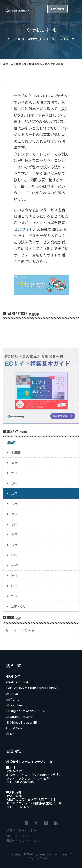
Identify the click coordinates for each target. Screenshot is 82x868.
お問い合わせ (57, 9)
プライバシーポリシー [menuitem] (21, 830)
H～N (15, 575)
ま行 (14, 524)
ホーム (8, 64)
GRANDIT (13, 676)
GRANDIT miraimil (19, 682)
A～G (15, 565)
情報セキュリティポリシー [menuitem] (24, 841)
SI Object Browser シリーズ (26, 711)
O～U (15, 586)
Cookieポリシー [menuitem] (17, 835)
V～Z (14, 596)
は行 (14, 514)
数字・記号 (18, 606)
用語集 (21, 64)
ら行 (14, 545)
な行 (14, 504)
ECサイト (25, 229)
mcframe (13, 699)
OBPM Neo (14, 728)
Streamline (14, 705)
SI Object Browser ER (22, 722)
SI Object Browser (19, 716)
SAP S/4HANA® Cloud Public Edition (32, 688)
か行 (14, 473)
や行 (14, 534)
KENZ (10, 734)
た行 (14, 493)
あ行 (14, 463)
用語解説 (36, 64)
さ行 (14, 483)
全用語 (16, 452)
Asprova (12, 694)
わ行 (14, 555)
